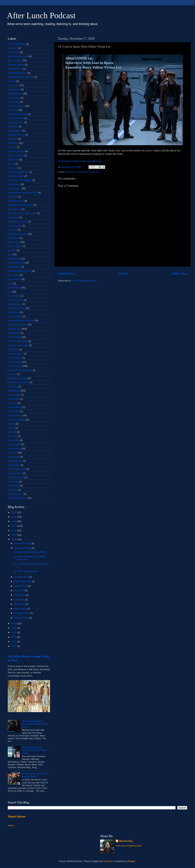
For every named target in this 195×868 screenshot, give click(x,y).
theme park (14, 457)
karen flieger (14, 288)
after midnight (15, 60)
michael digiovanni (17, 325)
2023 (14, 526)
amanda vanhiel (16, 65)
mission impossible (18, 341)
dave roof (13, 139)
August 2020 (21, 586)
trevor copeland (16, 477)
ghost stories (14, 209)
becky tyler (13, 85)
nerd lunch (13, 349)
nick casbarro (15, 358)
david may (13, 143)
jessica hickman (16, 263)
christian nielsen (16, 106)
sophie (11, 428)
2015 (14, 632)
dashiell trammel (16, 135)
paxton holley (15, 366)
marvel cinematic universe (21, 320)
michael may (14, 329)
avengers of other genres (21, 77)
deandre (12, 147)
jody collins (13, 275)
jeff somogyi (14, 259)
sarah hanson (15, 407)
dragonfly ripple (16, 176)
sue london (13, 440)
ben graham (14, 89)
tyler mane (13, 482)
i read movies (15, 226)
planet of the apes (17, 378)
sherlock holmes (16, 420)
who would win (15, 494)
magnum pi (14, 312)
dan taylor (13, 126)
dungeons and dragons (20, 180)
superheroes (14, 448)
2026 (14, 512)
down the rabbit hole (18, 172)
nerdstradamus (16, 354)
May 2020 (20, 600)
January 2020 (22, 618)
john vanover (14, 279)
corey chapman (16, 118)
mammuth (108, 861)
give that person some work (22, 213)
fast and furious (16, 201)
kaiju (10, 283)
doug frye (13, 168)
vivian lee (95, 172)
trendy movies (15, 473)
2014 (14, 637)
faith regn (13, 197)
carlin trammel (15, 94)
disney (11, 164)
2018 (14, 628)
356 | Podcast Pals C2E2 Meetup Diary (35, 775)
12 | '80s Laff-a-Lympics (26, 571)
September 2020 (23, 581)
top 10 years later (17, 469)
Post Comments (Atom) (84, 281)
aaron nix (13, 48)
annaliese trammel (17, 73)
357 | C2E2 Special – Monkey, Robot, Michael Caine (34, 750)
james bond (14, 242)
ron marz (12, 403)
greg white (13, 217)
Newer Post (66, 274)
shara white (14, 411)
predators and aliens (18, 382)
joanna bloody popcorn (20, 271)
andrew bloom (15, 69)
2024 (14, 521)
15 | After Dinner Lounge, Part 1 (30, 552)
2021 (14, 535)
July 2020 (19, 590)
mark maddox (15, 316)
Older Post (180, 274)
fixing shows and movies (20, 205)
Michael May (126, 841)
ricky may (13, 386)
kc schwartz (14, 296)
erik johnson (14, 184)
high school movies (18, 221)
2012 (14, 646)
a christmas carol (17, 44)
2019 (14, 623)
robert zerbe (14, 395)
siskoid (11, 424)
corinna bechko (16, 122)
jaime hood (13, 238)
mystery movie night (18, 345)
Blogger (131, 861)
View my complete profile (129, 846)
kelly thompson (16, 300)
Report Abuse (17, 817)
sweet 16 (12, 453)
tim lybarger (14, 465)
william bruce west (17, 498)
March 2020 (21, 609)
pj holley (12, 374)
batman (12, 81)
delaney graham (16, 151)
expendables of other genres (23, 193)
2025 (14, 517)
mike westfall (14, 337)
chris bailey (14, 102)
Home (123, 274)
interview (71, 172)
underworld (14, 486)
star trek (12, 432)
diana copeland (16, 155)
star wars (13, 436)
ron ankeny (14, 399)
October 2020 (22, 577)
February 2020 (22, 613)
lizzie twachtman (16, 308)
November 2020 (23, 548)
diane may (13, 160)
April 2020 (20, 604)
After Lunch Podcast (41, 15)
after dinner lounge (18, 56)
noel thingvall (15, 362)
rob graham (82, 172)
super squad (14, 444)
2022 (14, 530)
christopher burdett (18, 114)
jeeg (10, 254)
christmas (13, 110)
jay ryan (12, 250)
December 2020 (23, 543)
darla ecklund (15, 131)
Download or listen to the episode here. (80, 161)
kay (10, 292)
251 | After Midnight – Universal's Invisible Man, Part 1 (35, 724)
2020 (14, 539)
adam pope (14, 52)
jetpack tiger (14, 267)
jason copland (15, 246)
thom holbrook (15, 461)
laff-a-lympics (15, 304)
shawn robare (15, 415)
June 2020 (20, 595)
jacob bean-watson (18, 234)
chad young (14, 98)
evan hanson (14, 188)
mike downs (14, 333)
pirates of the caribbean (20, 370)
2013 (14, 642)
